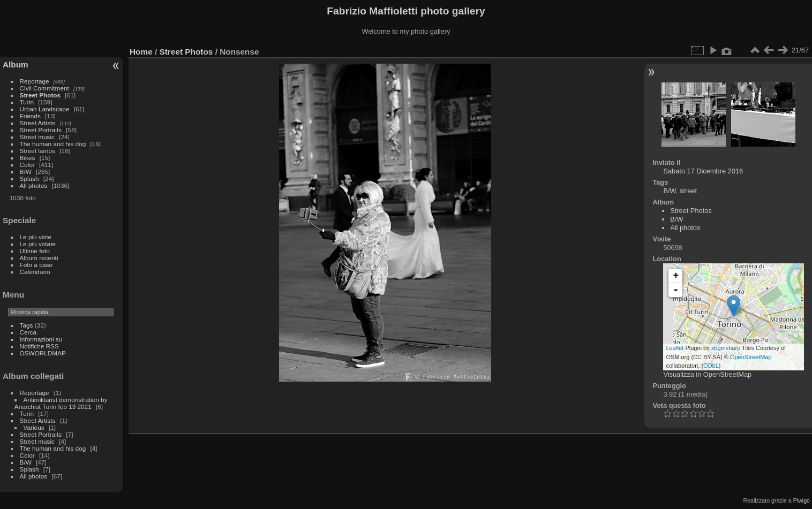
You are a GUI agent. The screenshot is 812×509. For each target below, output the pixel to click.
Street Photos (40, 95)
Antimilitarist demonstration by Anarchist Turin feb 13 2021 (61, 403)
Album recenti (39, 258)
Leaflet (675, 348)
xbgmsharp (726, 348)
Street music (37, 137)
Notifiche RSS (39, 346)
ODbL (711, 366)
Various (34, 427)
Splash (29, 178)
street (688, 191)
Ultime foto (35, 251)
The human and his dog (53, 144)
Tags (27, 325)
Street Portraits (41, 130)
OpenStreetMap (751, 357)
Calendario (35, 272)
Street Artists (38, 123)
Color (27, 165)
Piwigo (802, 500)
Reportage (35, 81)
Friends (30, 116)
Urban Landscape (45, 109)
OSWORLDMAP (43, 353)
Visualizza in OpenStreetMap (707, 374)
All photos (34, 185)
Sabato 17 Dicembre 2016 (703, 171)
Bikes (28, 158)
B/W (26, 172)
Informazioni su (41, 339)
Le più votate (38, 244)
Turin (27, 102)
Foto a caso (36, 265)
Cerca (28, 332)
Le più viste (36, 237)
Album (16, 64)
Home (141, 52)
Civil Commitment (44, 88)
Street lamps (37, 151)
